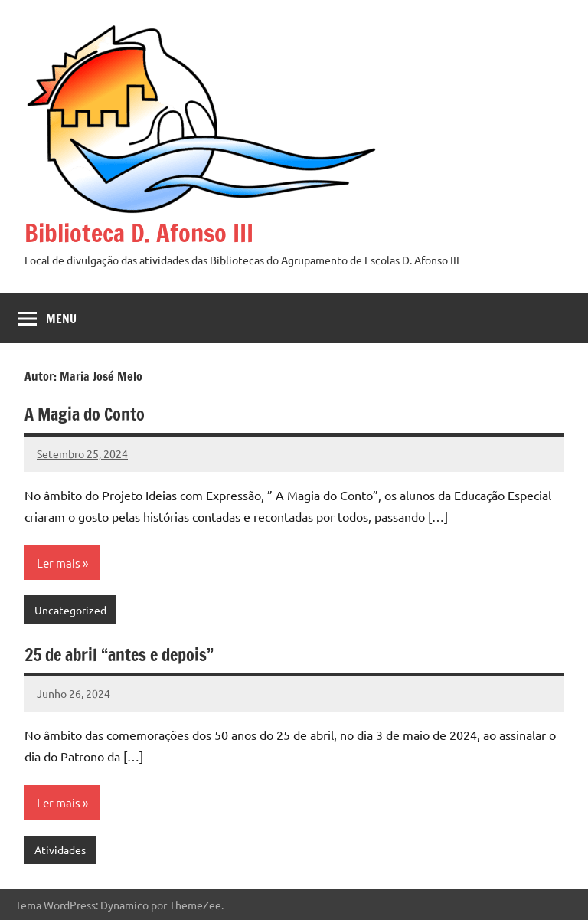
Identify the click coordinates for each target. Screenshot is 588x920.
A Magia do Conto (85, 414)
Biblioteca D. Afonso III (139, 233)
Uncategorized (70, 610)
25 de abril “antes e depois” (119, 655)
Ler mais (59, 563)
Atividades (60, 850)
